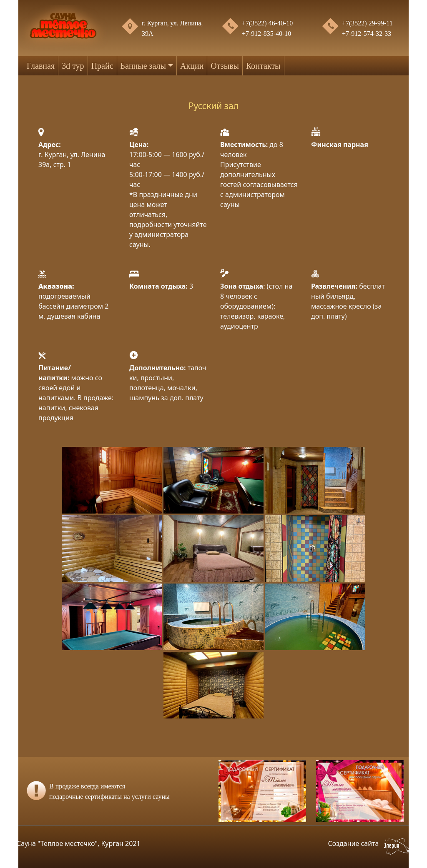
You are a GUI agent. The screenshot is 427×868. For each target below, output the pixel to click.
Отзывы (225, 66)
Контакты (263, 66)
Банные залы (143, 66)
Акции (192, 66)
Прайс (102, 66)
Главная (41, 66)
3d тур (73, 66)
